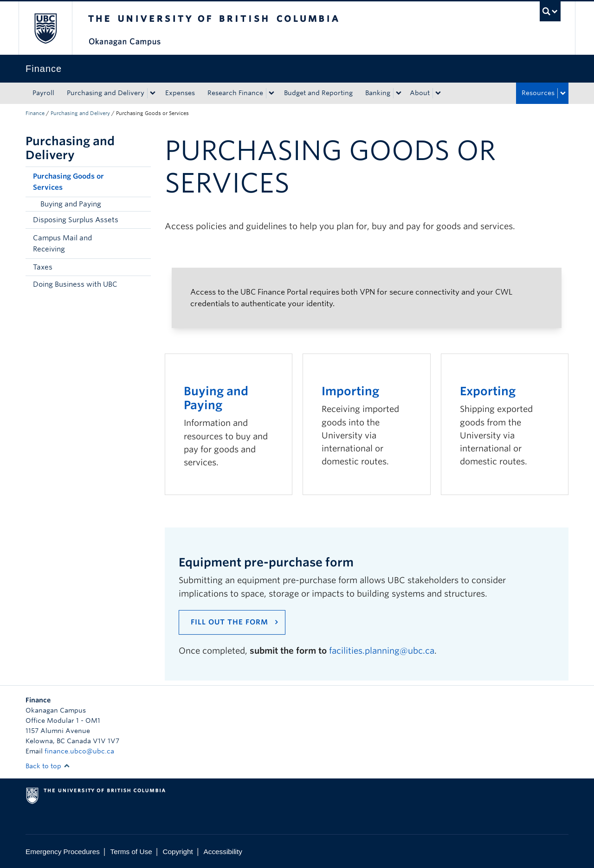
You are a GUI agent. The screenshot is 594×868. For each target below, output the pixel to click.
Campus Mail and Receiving (62, 244)
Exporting (488, 391)
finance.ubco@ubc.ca (79, 751)
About (420, 93)
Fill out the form (229, 622)
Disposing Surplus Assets (76, 220)
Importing (350, 391)
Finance (35, 113)
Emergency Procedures (63, 852)
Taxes (43, 267)
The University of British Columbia (45, 28)
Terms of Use (131, 852)
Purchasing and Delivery (106, 93)
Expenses (180, 93)
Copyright (178, 852)
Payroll (43, 93)
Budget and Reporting (318, 93)
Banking (378, 93)
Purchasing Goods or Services (68, 182)
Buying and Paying (71, 204)
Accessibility (223, 852)
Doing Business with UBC (75, 284)
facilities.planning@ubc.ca (382, 651)
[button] (142, 182)
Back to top (48, 766)
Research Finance (235, 93)
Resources (538, 93)
